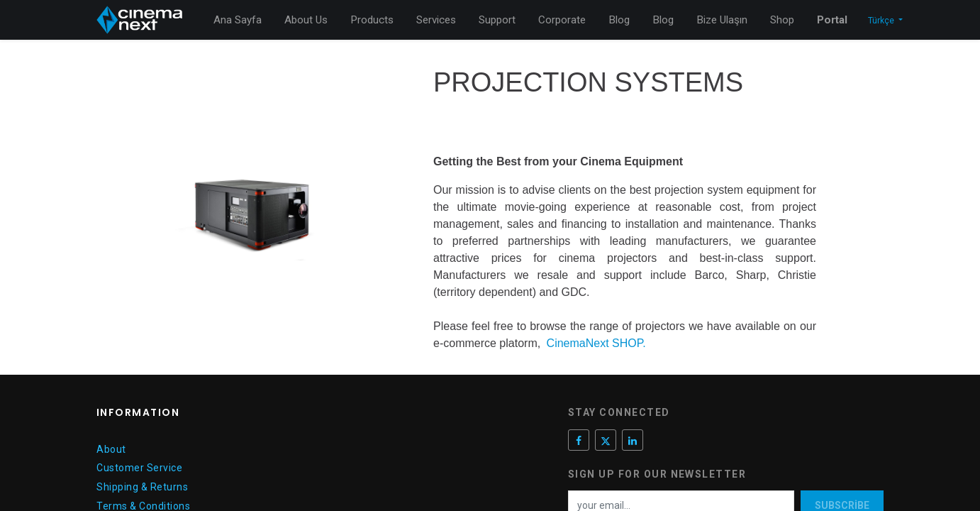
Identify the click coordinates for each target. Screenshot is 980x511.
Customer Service (139, 468)
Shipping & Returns (142, 487)
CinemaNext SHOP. (596, 343)
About (111, 449)
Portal (832, 20)
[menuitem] (238, 20)
